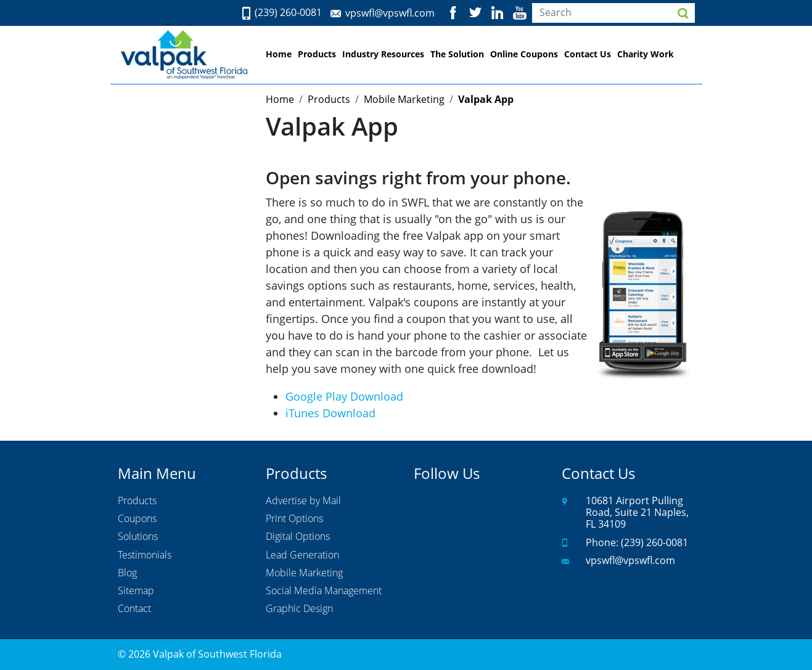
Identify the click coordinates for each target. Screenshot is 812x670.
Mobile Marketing (304, 573)
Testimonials (145, 555)
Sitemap (136, 591)
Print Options (294, 519)
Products (317, 54)
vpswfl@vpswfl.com (390, 13)
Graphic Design (299, 609)
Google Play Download (344, 396)
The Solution (457, 54)
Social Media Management (324, 591)
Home (279, 54)
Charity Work (646, 54)
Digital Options (298, 537)
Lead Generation (302, 555)
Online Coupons (524, 54)
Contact (134, 609)
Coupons (137, 519)
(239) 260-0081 (288, 13)
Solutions (138, 537)
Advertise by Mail (303, 501)
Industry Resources (383, 54)
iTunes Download (330, 413)
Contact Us (588, 54)
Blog (127, 573)
